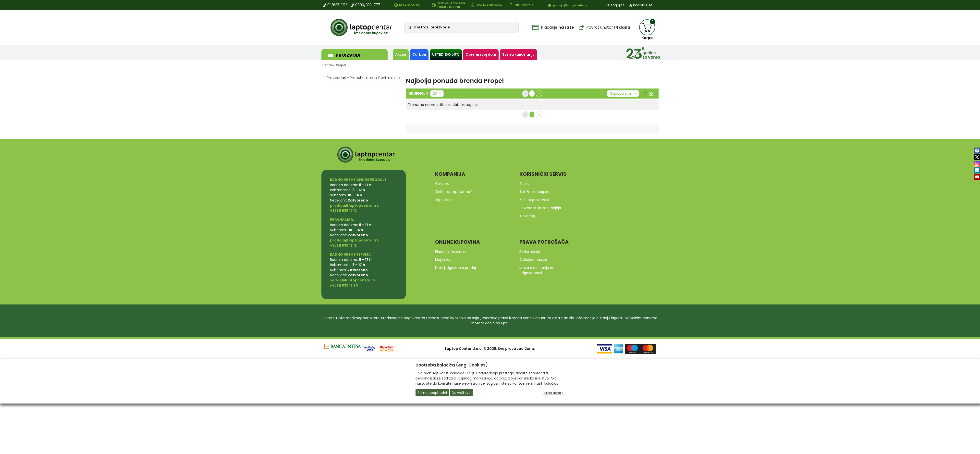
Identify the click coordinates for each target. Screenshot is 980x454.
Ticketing (527, 216)
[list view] (645, 93)
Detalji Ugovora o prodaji (456, 268)
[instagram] (977, 164)
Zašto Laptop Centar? (454, 192)
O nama (442, 184)
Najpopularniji (622, 93)
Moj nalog (443, 260)
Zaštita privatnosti (535, 200)
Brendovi (328, 65)
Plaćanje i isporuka (451, 252)
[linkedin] (977, 170)
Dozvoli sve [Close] (461, 393)
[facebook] (977, 151)
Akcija (401, 54)
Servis (524, 184)
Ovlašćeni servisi (533, 260)
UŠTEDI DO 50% (446, 54)
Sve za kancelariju (518, 54)
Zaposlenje (444, 200)
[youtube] (977, 177)
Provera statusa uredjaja (540, 208)
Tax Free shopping (535, 192)
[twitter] (977, 157)
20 (435, 93)
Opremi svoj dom (481, 54)
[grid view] (651, 93)
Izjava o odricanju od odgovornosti (537, 270)
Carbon (419, 54)
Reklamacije (530, 252)
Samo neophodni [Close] (432, 393)
